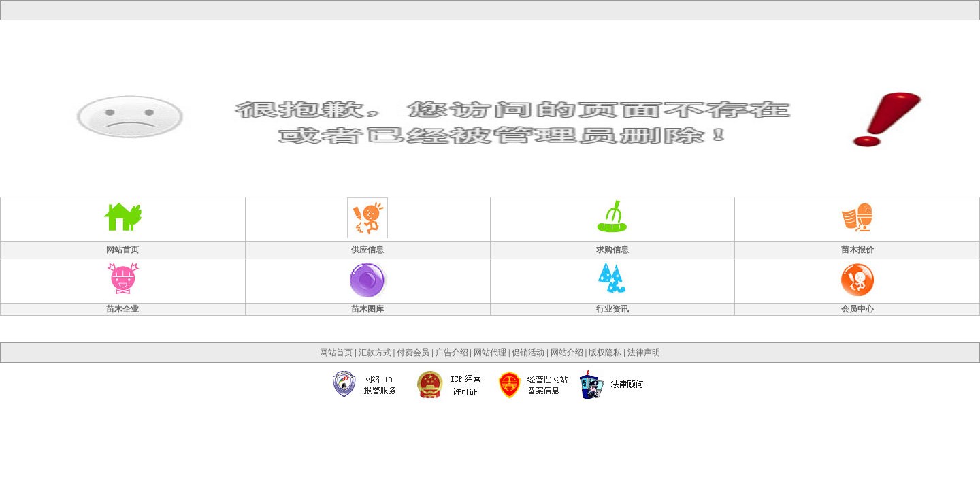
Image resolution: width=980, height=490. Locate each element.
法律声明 (644, 353)
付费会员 (413, 353)
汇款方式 (375, 353)
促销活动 (528, 353)
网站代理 (490, 353)
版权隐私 (605, 353)
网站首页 (336, 353)
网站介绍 (567, 353)
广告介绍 (452, 353)
